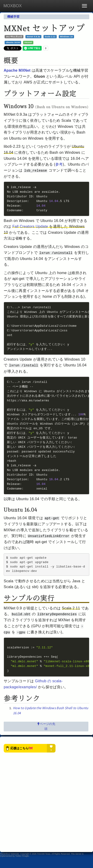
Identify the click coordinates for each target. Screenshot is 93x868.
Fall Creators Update (30, 228)
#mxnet (28, 42)
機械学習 (13, 17)
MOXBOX (13, 6)
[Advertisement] (46, 812)
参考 (59, 164)
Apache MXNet (17, 70)
